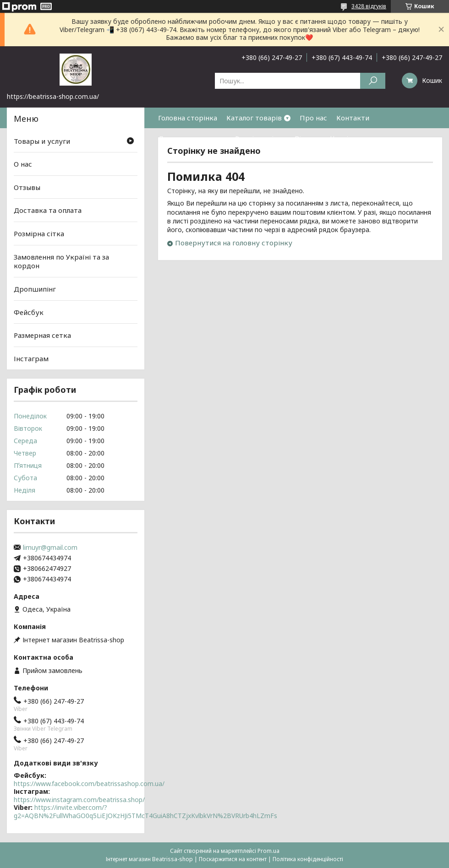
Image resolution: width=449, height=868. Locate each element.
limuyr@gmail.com (50, 548)
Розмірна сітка (260, 138)
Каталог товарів (254, 118)
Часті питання (354, 138)
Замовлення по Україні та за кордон (61, 261)
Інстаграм (31, 358)
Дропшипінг (35, 289)
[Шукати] (373, 81)
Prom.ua (268, 851)
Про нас (313, 118)
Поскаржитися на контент (233, 859)
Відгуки (308, 138)
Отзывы (27, 187)
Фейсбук (29, 312)
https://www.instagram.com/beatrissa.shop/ (79, 800)
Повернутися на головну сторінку (234, 243)
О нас (23, 164)
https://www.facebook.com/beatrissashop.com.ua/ (89, 784)
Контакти (353, 118)
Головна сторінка (188, 118)
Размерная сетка (42, 335)
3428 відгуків (369, 6)
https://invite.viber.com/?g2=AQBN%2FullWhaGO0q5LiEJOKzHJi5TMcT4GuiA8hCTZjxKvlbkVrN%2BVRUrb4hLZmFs (145, 811)
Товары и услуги (42, 141)
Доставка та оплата (192, 138)
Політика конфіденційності (308, 859)
